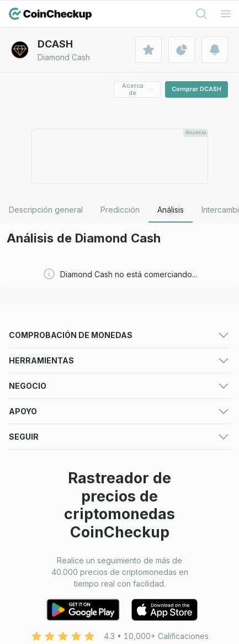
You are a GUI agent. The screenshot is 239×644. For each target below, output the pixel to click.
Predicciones (144, 353)
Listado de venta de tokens (59, 579)
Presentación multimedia (53, 551)
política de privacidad (159, 632)
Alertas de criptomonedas (56, 498)
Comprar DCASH (196, 89)
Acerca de (138, 89)
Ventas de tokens (41, 432)
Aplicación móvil (149, 445)
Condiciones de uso (46, 632)
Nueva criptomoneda (158, 418)
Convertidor (142, 498)
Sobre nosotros (148, 618)
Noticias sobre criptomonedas (174, 432)
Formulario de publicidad (165, 551)
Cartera (22, 485)
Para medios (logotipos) (164, 538)
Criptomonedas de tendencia (62, 418)
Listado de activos (153, 565)
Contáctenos (32, 618)
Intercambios (32, 367)
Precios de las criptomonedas (63, 353)
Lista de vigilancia (152, 485)
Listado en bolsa (39, 565)
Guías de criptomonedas (53, 445)
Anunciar (25, 538)
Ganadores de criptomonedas (63, 392)
